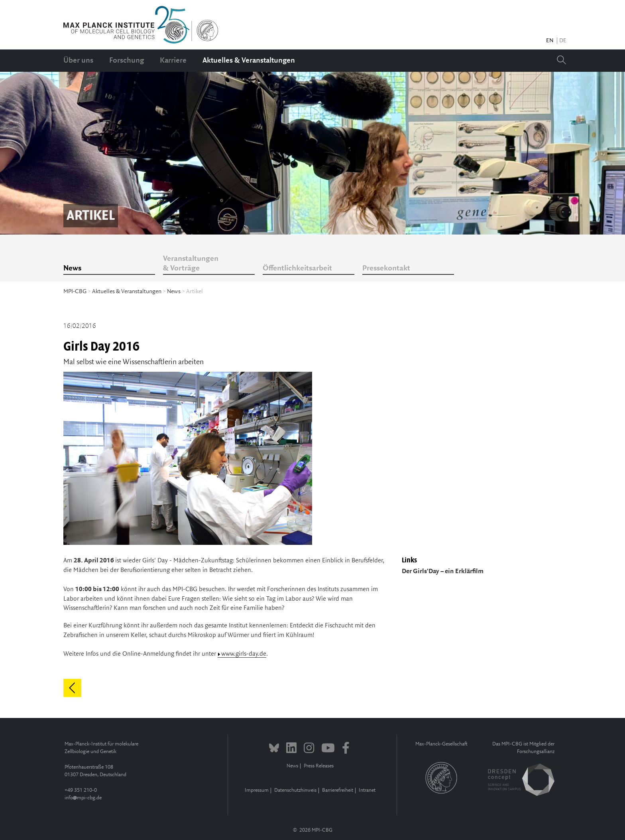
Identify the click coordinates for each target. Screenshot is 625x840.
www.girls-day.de (244, 654)
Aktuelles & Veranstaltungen (249, 61)
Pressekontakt (386, 268)
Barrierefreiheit (338, 790)
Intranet (367, 790)
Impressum (257, 790)
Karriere (173, 61)
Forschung (127, 61)
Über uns (78, 61)
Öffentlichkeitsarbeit (297, 268)
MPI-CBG (75, 292)
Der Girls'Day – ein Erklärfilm (443, 571)
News (72, 268)
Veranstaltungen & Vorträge (191, 264)
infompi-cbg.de (83, 798)
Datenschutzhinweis (295, 790)
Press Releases (319, 766)
